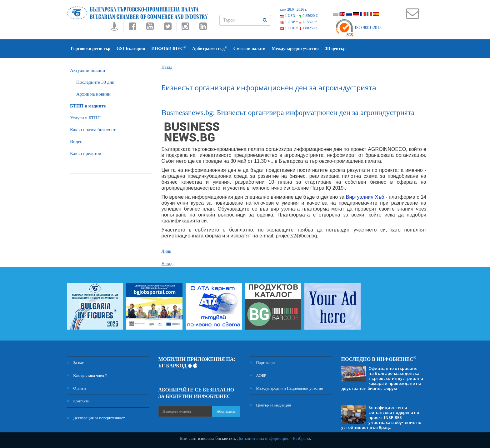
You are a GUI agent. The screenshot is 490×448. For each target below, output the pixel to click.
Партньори (262, 363)
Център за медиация (270, 405)
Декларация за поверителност (96, 418)
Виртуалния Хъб (365, 197)
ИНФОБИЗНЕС (169, 48)
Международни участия (295, 49)
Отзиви (76, 388)
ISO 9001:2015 (358, 28)
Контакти (78, 401)
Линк (166, 251)
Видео (76, 142)
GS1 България (131, 49)
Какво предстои (86, 153)
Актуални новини (87, 70)
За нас (75, 363)
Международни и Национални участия (286, 388)
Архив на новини (93, 94)
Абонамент (226, 411)
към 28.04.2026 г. (294, 9)
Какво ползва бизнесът (93, 130)
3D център (335, 49)
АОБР (258, 375)
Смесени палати (250, 49)
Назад (167, 67)
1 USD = (299, 16)
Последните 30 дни (95, 82)
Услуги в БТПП (85, 118)
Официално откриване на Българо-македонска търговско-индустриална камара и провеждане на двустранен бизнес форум (382, 378)
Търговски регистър (90, 49)
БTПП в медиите (88, 106)
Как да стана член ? (87, 375)
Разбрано (302, 438)
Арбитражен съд (210, 48)
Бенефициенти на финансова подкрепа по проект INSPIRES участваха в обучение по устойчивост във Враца (381, 417)
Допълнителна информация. (263, 438)
